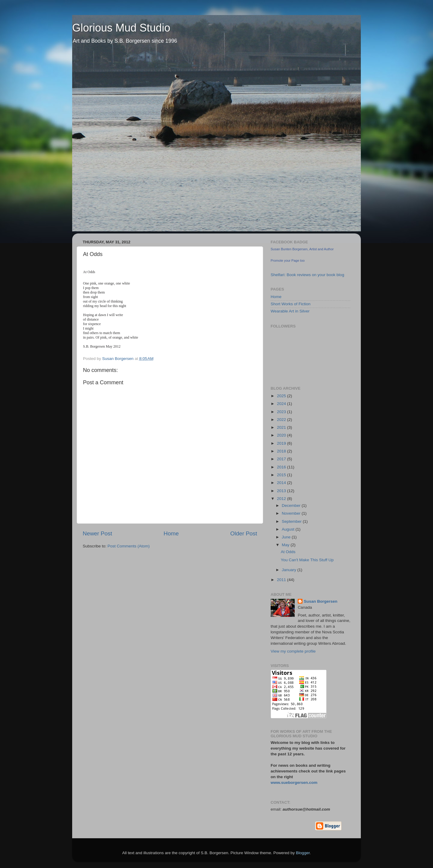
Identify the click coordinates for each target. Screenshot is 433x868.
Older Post (244, 533)
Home (171, 533)
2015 (282, 475)
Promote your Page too (288, 260)
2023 (282, 412)
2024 (282, 404)
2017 (282, 459)
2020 (282, 435)
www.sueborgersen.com (294, 783)
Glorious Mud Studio (121, 28)
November (292, 513)
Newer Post (97, 533)
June (287, 537)
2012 (282, 499)
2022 (282, 420)
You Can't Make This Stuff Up (307, 560)
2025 (282, 396)
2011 (282, 580)
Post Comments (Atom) (129, 546)
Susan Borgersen (321, 601)
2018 (282, 451)
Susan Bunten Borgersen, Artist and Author (302, 249)
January (290, 570)
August (289, 529)
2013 (282, 491)
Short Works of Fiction (291, 304)
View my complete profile (293, 651)
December (292, 506)
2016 (282, 467)
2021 (282, 427)
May (286, 545)
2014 (282, 483)
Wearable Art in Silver (290, 311)
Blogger (303, 853)
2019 (282, 443)
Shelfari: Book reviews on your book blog (307, 275)
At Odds (288, 552)
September (292, 521)
